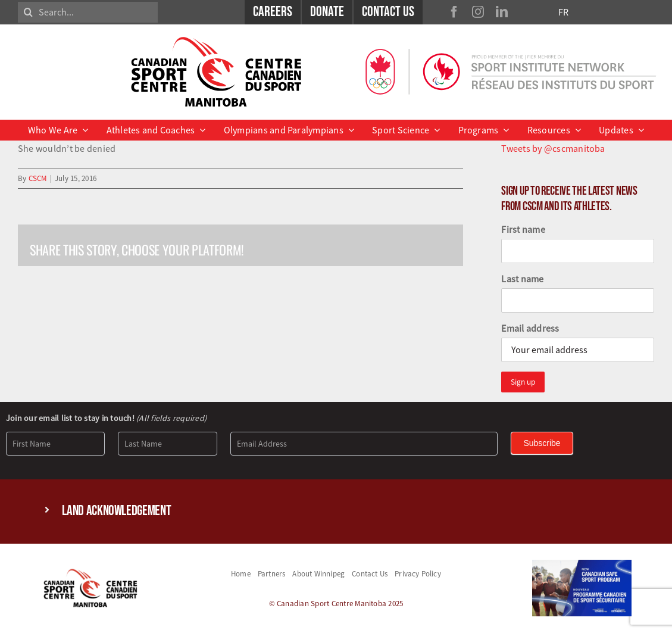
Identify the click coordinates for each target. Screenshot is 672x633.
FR (563, 12)
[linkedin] (502, 12)
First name (523, 229)
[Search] (28, 12)
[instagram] (478, 12)
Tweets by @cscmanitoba (553, 148)
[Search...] (88, 12)
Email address (530, 328)
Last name (522, 279)
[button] (336, 511)
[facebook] (454, 12)
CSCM (38, 178)
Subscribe (542, 443)
